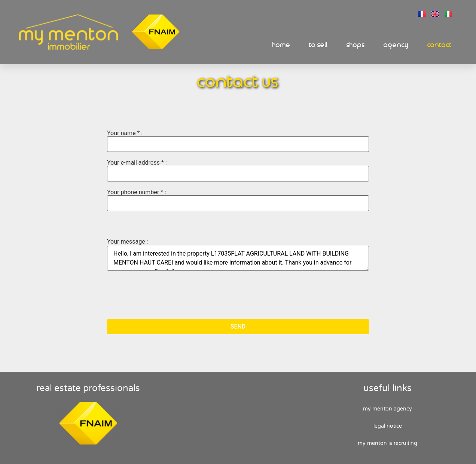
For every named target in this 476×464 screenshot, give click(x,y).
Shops (356, 45)
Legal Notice (388, 426)
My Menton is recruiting (387, 443)
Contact (440, 45)
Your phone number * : (238, 200)
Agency (396, 45)
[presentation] (164, 296)
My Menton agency (387, 409)
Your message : (127, 242)
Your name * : (238, 141)
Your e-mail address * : (238, 171)
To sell (318, 45)
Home (281, 45)
